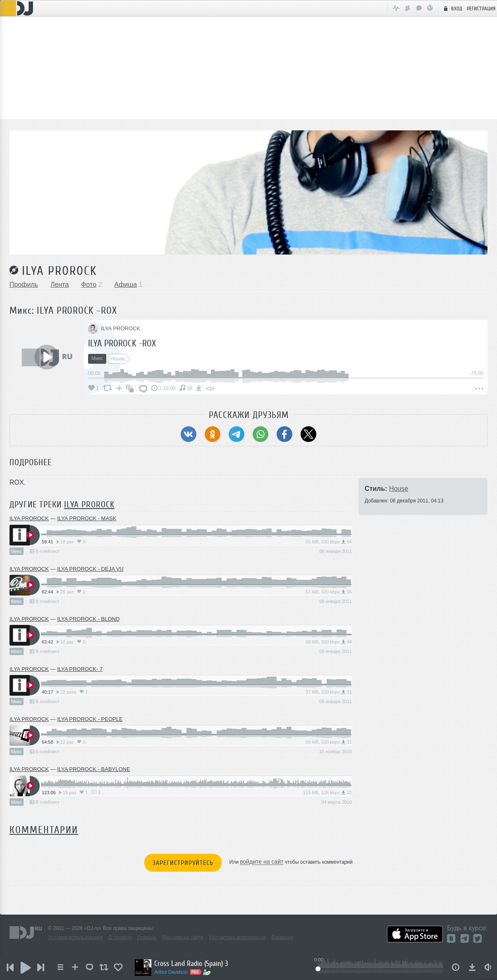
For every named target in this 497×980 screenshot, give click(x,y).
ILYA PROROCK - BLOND (88, 619)
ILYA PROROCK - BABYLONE (94, 769)
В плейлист (45, 551)
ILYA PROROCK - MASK (87, 518)
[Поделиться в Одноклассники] (213, 434)
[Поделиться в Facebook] (284, 434)
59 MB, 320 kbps (329, 742)
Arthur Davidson (175, 972)
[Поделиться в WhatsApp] (260, 434)
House (399, 489)
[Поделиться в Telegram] (237, 434)
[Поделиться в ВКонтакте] (189, 434)
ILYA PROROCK (60, 271)
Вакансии (282, 937)
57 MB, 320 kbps (329, 592)
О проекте (121, 937)
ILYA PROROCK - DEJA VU (90, 569)
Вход (452, 8)
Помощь (147, 937)
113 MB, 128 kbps (327, 793)
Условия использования (75, 937)
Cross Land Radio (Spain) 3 (195, 963)
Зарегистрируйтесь (183, 863)
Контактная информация (237, 937)
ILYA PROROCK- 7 (80, 669)
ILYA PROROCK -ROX (122, 343)
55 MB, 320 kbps (329, 542)
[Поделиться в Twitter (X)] (308, 434)
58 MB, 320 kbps (329, 642)
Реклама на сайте (183, 937)
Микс (17, 551)
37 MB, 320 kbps (329, 692)
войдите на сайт (262, 862)
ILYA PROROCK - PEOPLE (90, 719)
